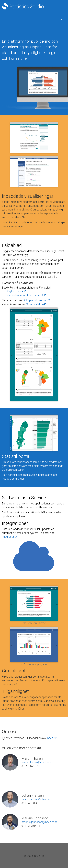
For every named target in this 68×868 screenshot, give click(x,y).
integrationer (9, 537)
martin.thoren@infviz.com (37, 762)
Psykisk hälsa (16, 291)
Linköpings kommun (36, 300)
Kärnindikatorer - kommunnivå (26, 295)
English (62, 18)
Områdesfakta (36, 304)
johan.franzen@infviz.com (37, 799)
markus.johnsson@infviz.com (39, 822)
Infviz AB (52, 738)
